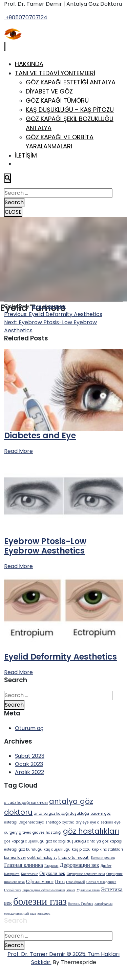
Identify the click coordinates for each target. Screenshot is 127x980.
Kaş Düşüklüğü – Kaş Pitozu (70, 110)
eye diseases (49, 306)
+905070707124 (26, 17)
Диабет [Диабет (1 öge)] (106, 866)
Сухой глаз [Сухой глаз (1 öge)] (12, 890)
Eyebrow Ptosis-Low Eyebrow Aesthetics (45, 546)
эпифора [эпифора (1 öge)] (44, 913)
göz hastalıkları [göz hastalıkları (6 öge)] (91, 831)
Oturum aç (29, 728)
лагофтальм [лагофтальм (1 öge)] (103, 904)
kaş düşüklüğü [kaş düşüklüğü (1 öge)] (57, 849)
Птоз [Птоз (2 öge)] (60, 881)
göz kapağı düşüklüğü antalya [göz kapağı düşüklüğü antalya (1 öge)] (73, 841)
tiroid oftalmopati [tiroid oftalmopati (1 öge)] (74, 858)
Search (14, 202)
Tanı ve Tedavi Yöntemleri (55, 73)
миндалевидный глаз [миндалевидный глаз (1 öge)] (20, 913)
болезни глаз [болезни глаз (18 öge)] (40, 901)
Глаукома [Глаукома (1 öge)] (51, 866)
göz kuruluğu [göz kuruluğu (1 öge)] (30, 849)
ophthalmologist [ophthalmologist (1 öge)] (42, 858)
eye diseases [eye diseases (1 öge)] (102, 822)
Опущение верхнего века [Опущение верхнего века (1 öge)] (86, 874)
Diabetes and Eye (40, 435)
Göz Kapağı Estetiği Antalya (71, 82)
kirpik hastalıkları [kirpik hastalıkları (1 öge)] (107, 849)
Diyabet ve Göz (49, 91)
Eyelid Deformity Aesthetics (60, 657)
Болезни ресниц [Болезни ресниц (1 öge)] (103, 858)
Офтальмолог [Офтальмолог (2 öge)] (40, 881)
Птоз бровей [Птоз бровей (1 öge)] (76, 882)
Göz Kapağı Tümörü (57, 100)
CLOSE (13, 212)
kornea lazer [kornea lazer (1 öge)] (15, 858)
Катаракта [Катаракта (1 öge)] (12, 874)
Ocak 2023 (29, 764)
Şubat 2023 (30, 756)
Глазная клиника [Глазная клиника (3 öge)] (24, 865)
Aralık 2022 (29, 772)
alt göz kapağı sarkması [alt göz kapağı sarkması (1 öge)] (26, 803)
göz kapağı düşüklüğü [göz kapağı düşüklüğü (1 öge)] (24, 841)
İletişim (26, 155)
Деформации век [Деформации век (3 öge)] (79, 865)
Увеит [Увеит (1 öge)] (71, 890)
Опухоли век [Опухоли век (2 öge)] (52, 873)
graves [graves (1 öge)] (25, 832)
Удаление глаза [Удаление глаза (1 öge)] (88, 890)
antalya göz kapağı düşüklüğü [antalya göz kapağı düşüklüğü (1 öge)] (61, 814)
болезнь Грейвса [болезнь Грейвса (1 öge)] (81, 904)
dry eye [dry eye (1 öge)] (82, 822)
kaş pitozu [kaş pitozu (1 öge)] (81, 849)
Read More (18, 451)
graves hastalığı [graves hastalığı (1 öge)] (47, 832)
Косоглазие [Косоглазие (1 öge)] (30, 874)
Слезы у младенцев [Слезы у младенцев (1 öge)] (101, 882)
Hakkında (29, 64)
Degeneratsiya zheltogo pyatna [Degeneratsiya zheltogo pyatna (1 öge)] (47, 822)
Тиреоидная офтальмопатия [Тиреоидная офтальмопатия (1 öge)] (43, 890)
